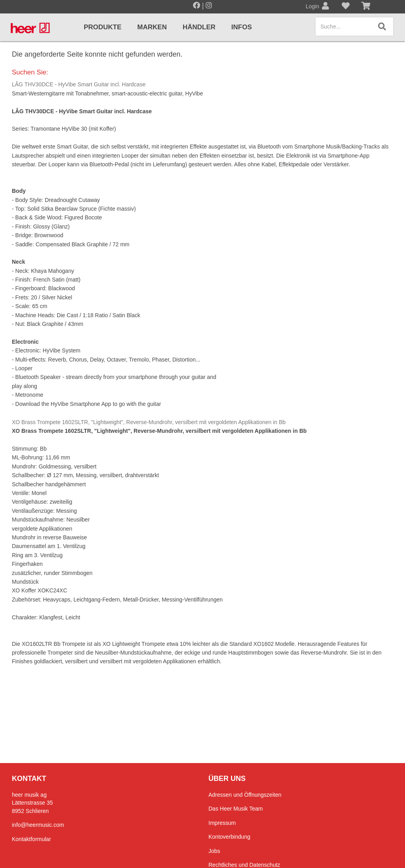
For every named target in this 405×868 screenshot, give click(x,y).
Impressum (222, 823)
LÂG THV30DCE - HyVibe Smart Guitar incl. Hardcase (79, 84)
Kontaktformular (31, 839)
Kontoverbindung (229, 837)
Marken (152, 27)
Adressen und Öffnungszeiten (245, 795)
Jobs (214, 851)
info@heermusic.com (38, 825)
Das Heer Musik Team (236, 809)
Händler (199, 27)
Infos (242, 27)
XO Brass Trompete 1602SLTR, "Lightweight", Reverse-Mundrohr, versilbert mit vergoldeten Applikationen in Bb (149, 422)
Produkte (103, 27)
